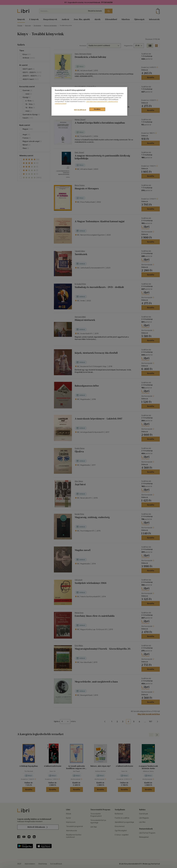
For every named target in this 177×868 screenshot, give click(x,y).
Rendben (97, 109)
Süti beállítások (80, 110)
